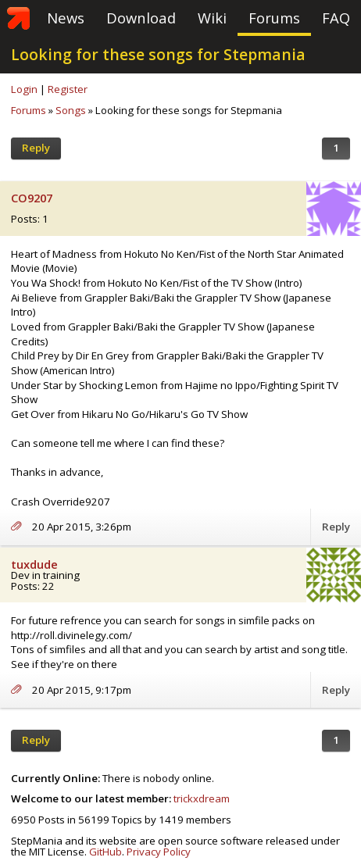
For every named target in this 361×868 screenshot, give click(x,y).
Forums (274, 18)
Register (68, 89)
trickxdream (202, 798)
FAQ (336, 18)
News (66, 18)
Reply (36, 148)
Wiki (212, 18)
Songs (71, 110)
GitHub (105, 852)
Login (24, 89)
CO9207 (32, 198)
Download (141, 18)
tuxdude (34, 564)
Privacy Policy (159, 852)
